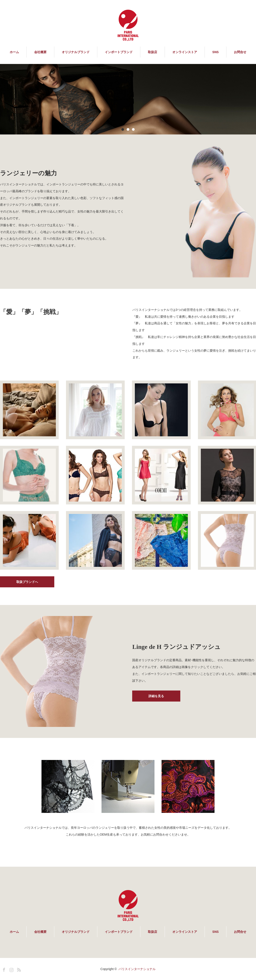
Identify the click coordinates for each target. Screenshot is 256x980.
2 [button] (128, 129)
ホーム (14, 52)
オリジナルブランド (76, 52)
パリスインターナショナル (137, 969)
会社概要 (40, 52)
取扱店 (152, 52)
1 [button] (123, 129)
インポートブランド (119, 52)
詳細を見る (156, 696)
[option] (128, 99)
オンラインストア (185, 52)
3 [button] (133, 129)
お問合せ (240, 52)
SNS (216, 52)
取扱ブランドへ (27, 582)
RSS (18, 969)
